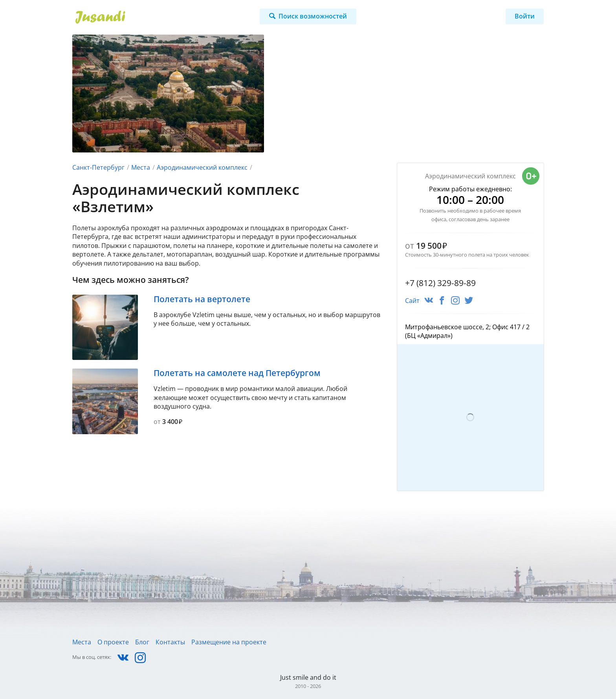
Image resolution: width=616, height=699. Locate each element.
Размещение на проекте (229, 642)
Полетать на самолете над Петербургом (237, 373)
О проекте (113, 642)
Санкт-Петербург (98, 167)
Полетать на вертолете (202, 299)
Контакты (170, 642)
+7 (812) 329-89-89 (440, 283)
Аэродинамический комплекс (202, 167)
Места (141, 167)
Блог (142, 642)
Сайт (412, 301)
